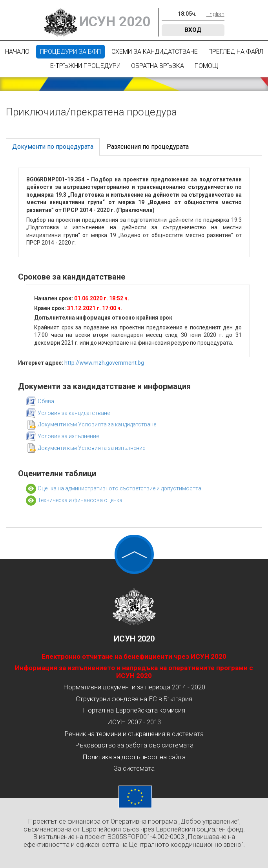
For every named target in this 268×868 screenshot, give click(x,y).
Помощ (206, 66)
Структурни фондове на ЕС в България (134, 699)
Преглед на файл (236, 52)
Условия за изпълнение (68, 436)
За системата (134, 768)
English (215, 14)
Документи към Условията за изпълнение (91, 448)
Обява (46, 401)
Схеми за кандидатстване (155, 52)
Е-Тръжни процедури (85, 66)
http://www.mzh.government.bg (104, 363)
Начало (17, 52)
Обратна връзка (158, 66)
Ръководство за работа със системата (134, 745)
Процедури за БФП (70, 52)
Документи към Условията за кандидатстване (97, 424)
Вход (193, 30)
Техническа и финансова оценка (80, 500)
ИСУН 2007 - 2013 (134, 722)
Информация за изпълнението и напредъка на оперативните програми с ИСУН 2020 (134, 672)
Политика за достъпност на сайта (134, 757)
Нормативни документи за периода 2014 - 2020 (134, 687)
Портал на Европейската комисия (134, 710)
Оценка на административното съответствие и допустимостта (119, 488)
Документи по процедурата (53, 147)
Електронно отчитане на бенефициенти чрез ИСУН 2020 (134, 656)
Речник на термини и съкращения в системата (134, 734)
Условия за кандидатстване (74, 413)
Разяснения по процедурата (148, 147)
